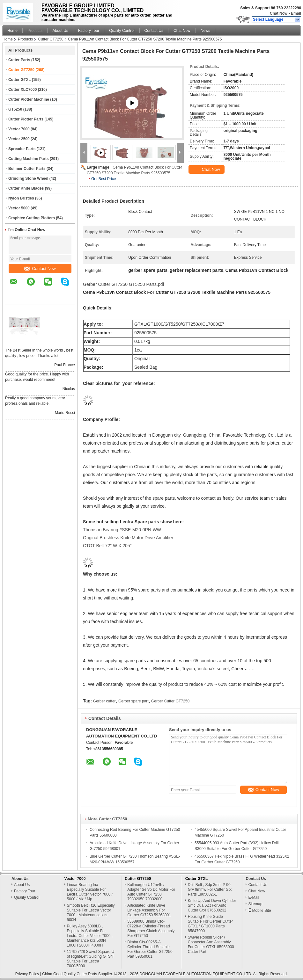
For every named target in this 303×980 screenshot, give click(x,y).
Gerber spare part (133, 701)
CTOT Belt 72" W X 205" (107, 546)
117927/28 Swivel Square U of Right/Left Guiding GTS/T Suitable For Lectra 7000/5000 (91, 959)
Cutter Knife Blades (26, 188)
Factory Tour (89, 31)
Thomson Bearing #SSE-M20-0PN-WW (122, 530)
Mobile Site (259, 911)
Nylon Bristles (21, 198)
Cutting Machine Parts (29, 159)
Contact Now (40, 269)
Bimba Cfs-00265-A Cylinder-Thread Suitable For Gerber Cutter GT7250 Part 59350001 (150, 949)
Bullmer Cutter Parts (27, 169)
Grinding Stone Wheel (28, 178)
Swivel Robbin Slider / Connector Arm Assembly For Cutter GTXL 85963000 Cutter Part (211, 944)
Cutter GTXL (19, 80)
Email (296, 13)
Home (12, 31)
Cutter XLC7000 (22, 90)
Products (35, 31)
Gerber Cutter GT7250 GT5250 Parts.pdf (123, 284)
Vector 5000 (19, 208)
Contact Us (154, 31)
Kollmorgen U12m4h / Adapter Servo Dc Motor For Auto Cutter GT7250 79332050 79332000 (151, 892)
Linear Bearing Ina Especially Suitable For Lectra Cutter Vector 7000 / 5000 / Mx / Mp (90, 892)
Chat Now (279, 13)
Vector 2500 (19, 139)
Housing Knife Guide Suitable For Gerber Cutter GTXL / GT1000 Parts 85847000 (210, 924)
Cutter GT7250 (51, 39)
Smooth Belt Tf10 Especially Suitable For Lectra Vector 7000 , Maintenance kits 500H (91, 913)
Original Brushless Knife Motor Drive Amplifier (128, 538)
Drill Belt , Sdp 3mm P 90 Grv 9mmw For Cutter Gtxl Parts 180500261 (210, 889)
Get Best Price (103, 179)
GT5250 (15, 109)
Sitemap (255, 904)
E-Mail (254, 897)
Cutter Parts (19, 60)
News (205, 31)
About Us (60, 31)
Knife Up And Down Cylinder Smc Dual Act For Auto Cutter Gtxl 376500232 (212, 905)
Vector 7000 (19, 129)
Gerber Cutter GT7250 (170, 701)
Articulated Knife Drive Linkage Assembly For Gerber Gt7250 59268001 (149, 910)
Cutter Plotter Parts (26, 119)
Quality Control (122, 31)
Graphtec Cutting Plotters (32, 218)
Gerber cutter (104, 701)
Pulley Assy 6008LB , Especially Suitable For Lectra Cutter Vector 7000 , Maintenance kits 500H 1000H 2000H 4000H (90, 936)
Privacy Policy (27, 974)
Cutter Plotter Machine (29, 99)
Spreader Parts (22, 149)
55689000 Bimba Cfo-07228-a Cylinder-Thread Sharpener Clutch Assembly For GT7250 (151, 929)
